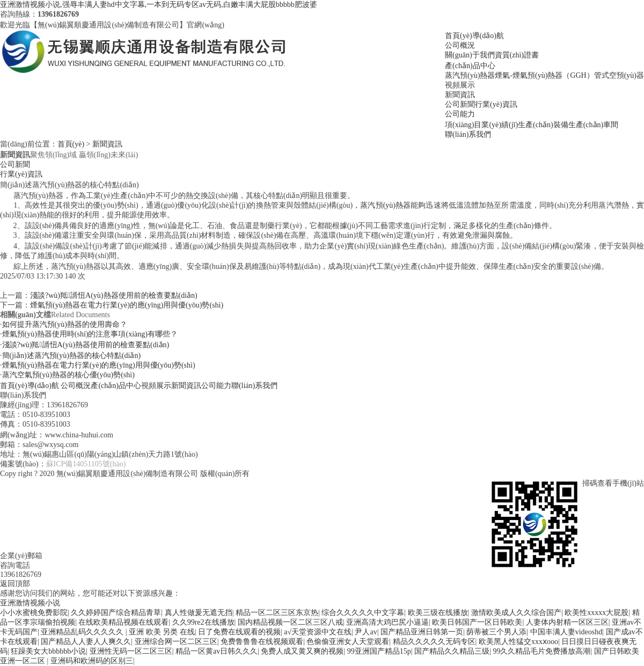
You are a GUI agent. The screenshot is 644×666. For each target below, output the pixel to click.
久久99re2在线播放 (203, 622)
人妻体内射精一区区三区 (567, 622)
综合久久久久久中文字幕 (363, 613)
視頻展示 (460, 85)
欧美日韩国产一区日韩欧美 (477, 622)
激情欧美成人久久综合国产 (516, 613)
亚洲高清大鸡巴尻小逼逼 (387, 622)
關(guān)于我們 (470, 55)
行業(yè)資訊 (496, 104)
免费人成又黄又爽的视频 (302, 651)
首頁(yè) (71, 144)
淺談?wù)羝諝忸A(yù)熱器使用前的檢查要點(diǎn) (114, 295)
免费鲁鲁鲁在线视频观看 (262, 642)
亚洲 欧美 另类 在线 (162, 632)
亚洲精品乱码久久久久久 (83, 632)
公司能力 (460, 114)
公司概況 (460, 45)
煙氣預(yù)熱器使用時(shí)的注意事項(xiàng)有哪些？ (90, 334)
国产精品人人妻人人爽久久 (86, 642)
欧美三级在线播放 (438, 613)
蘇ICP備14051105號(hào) (86, 464)
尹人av (366, 632)
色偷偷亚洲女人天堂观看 (348, 642)
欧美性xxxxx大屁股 (597, 613)
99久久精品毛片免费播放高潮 (541, 651)
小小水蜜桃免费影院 (34, 613)
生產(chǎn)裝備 (543, 125)
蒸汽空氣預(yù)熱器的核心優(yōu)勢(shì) (68, 375)
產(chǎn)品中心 (470, 66)
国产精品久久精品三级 (452, 651)
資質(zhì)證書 (517, 55)
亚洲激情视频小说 (30, 603)
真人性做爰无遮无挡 (199, 613)
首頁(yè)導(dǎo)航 (474, 36)
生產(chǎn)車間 (594, 125)
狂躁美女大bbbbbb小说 (48, 651)
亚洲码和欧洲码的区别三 (92, 661)
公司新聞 (460, 104)
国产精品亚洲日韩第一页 (422, 632)
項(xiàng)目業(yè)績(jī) (481, 125)
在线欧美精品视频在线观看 (123, 622)
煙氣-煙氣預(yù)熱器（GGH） (544, 75)
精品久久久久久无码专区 (434, 642)
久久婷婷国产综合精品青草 (116, 613)
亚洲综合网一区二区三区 (176, 642)
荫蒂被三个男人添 (496, 632)
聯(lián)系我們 (468, 134)
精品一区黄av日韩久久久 (217, 651)
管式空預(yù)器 (619, 75)
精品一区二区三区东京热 (277, 613)
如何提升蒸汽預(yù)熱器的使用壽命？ (65, 324)
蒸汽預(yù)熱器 (470, 75)
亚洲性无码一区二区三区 (131, 651)
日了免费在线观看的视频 (239, 632)
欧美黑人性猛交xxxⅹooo (518, 642)
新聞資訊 (460, 95)
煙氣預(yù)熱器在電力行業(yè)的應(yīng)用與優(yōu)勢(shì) (127, 305)
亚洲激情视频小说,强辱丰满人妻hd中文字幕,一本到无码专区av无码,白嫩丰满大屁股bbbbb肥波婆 (159, 5)
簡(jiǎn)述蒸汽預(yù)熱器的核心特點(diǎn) (72, 356)
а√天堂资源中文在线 (318, 632)
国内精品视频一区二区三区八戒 (290, 622)
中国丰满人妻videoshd (566, 632)
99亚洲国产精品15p (379, 651)
